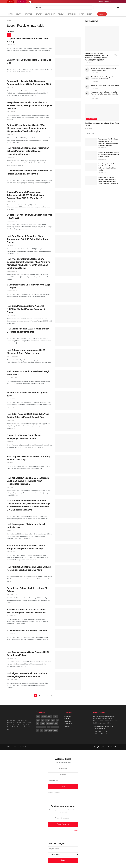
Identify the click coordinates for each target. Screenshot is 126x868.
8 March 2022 (11, 573)
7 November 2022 (12, 291)
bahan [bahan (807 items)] (56, 717)
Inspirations (72, 14)
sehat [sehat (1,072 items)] (43, 723)
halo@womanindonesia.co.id (104, 727)
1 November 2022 (12, 315)
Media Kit (68, 721)
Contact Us (68, 724)
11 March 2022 (11, 45)
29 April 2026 (89, 128)
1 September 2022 (12, 378)
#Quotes (102, 14)
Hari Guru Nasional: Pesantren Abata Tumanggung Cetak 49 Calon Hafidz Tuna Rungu (27, 239)
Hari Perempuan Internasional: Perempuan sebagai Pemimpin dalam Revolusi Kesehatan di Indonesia (28, 151)
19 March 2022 (11, 513)
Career (67, 719)
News (11, 14)
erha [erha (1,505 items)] (44, 727)
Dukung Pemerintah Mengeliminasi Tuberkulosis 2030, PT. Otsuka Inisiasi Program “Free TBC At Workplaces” (26, 195)
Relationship (50, 14)
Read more (91, 134)
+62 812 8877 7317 (101, 731)
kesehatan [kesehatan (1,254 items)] (50, 723)
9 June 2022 (10, 441)
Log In (76, 830)
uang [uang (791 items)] (50, 717)
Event (89, 14)
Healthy (38, 14)
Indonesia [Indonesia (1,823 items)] (55, 727)
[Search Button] (92, 7)
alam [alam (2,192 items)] (56, 730)
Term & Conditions (109, 747)
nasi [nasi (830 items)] (38, 720)
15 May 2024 (10, 134)
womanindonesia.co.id (16, 747)
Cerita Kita (22, 2)
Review (61, 14)
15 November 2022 (12, 271)
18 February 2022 (12, 594)
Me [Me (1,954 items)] (41, 730)
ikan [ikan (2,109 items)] (50, 730)
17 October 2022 (12, 335)
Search (9, 21)
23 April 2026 (11, 87)
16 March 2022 (11, 531)
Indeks (11, 2)
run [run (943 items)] (43, 720)
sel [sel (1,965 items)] (46, 730)
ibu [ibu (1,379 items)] (56, 723)
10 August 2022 (11, 399)
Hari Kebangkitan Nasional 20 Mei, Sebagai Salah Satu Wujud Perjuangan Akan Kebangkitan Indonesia (28, 481)
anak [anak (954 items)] (53, 720)
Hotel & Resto (92, 119)
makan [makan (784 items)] (44, 717)
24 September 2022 (12, 356)
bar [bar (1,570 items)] (49, 727)
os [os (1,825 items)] (37, 730)
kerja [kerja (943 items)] (48, 720)
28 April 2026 (102, 173)
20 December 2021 (12, 658)
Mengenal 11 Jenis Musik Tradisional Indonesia (105, 85)
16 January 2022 (12, 66)
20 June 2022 (10, 420)
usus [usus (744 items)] (38, 717)
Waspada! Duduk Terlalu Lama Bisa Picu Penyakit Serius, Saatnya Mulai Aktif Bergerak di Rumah (29, 105)
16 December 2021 (12, 680)
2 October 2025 (11, 112)
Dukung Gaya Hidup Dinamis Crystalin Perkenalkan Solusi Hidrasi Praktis (109, 155)
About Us (68, 716)
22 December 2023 (12, 177)
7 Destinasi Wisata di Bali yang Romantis (27, 631)
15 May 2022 (10, 487)
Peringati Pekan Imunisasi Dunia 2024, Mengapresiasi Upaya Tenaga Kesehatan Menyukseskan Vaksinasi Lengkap (27, 128)
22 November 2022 (12, 245)
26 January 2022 (12, 616)
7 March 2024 (11, 157)
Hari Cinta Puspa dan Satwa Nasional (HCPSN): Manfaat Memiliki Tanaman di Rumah (26, 309)
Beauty (19, 14)
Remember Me (54, 781)
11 (48, 696)
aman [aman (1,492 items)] (38, 727)
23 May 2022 (10, 463)
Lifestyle (28, 14)
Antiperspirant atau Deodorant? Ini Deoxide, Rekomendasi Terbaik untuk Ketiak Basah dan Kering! (105, 94)
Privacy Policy (98, 747)
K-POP (82, 14)
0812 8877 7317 (100, 729)
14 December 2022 (12, 221)
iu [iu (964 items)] (58, 720)
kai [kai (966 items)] (38, 723)
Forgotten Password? (54, 792)
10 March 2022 (11, 552)
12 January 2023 (12, 201)
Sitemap (67, 726)
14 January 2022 (12, 634)
